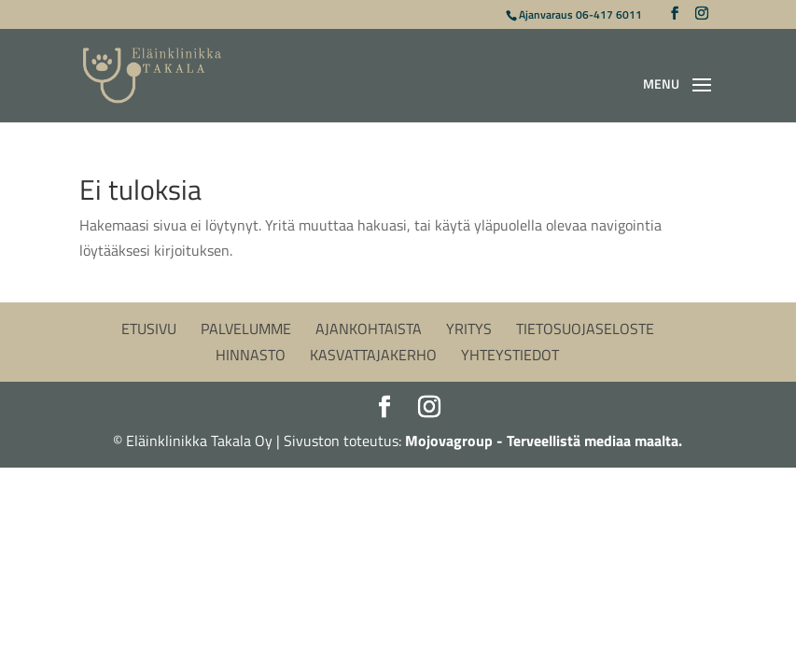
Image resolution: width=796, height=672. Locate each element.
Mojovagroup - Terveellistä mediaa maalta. (544, 441)
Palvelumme (246, 329)
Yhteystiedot (510, 355)
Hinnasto (251, 355)
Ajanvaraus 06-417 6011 (580, 14)
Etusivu (149, 329)
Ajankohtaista (369, 329)
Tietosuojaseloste (585, 329)
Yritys (469, 329)
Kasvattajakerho (373, 355)
